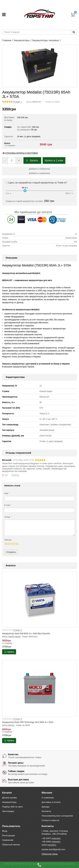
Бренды (46, 807)
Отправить (11, 552)
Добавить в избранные (39, 169)
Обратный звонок (11, 845)
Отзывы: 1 (18, 102)
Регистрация (9, 835)
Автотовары (8, 811)
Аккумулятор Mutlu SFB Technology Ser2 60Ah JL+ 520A (28, 722)
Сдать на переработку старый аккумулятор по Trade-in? (36, 183)
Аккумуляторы (22, 40)
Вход (5, 831)
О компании (48, 798)
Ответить (15, 475)
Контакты (46, 811)
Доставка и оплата (51, 802)
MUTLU (11, 725)
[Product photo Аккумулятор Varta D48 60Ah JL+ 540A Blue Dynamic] (39, 600)
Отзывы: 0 (18, 630)
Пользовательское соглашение (57, 816)
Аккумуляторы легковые (45, 40)
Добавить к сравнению (39, 173)
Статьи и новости (50, 820)
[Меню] (4, 15)
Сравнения (8, 840)
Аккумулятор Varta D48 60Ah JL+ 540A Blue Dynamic (26, 634)
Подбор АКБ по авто (12, 807)
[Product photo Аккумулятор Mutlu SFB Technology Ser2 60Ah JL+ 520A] (39, 688)
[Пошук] (74, 32)
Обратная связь (50, 854)
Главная (7, 40)
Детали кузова (9, 798)
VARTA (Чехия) (14, 637)
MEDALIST (37, 102)
